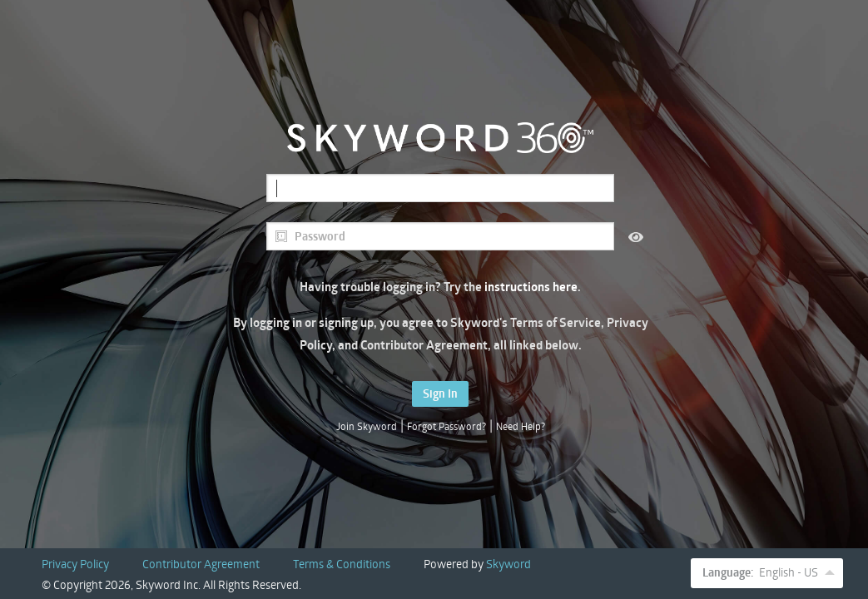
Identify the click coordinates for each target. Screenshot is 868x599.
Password (310, 236)
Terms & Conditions (342, 564)
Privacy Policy (75, 564)
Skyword (508, 564)
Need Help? (521, 426)
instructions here (531, 287)
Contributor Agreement (201, 564)
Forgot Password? (446, 426)
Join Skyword (367, 426)
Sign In (440, 394)
